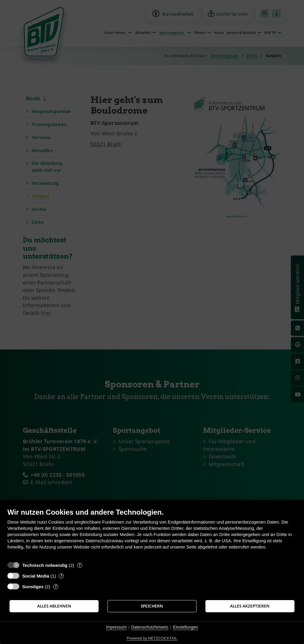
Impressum (116, 627)
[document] (152, 533)
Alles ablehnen (54, 606)
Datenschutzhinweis (150, 627)
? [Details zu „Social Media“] (61, 576)
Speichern (152, 606)
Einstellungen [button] (186, 627)
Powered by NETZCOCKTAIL (152, 638)
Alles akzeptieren (250, 606)
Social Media (36, 576)
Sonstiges (33, 587)
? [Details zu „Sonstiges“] (56, 587)
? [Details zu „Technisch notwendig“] (80, 565)
